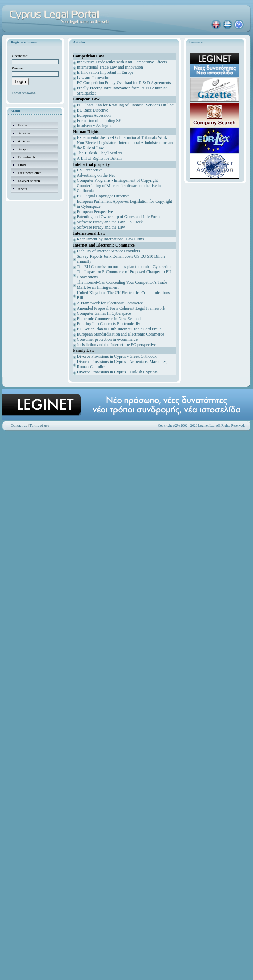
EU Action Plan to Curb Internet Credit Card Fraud (119, 329)
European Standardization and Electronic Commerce (120, 334)
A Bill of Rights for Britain (99, 158)
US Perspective (90, 170)
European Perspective (95, 212)
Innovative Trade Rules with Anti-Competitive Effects (122, 62)
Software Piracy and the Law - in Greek (110, 222)
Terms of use (40, 425)
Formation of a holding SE (99, 121)
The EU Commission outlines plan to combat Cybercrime (124, 267)
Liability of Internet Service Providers (108, 251)
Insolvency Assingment (96, 126)
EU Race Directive (92, 110)
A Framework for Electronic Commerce (110, 303)
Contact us (19, 425)
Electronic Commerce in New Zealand (109, 319)
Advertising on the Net (96, 175)
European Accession (94, 115)
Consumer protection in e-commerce (107, 339)
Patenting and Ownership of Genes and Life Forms (119, 217)
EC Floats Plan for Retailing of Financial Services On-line (125, 105)
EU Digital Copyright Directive (103, 196)
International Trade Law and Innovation (110, 67)
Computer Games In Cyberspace (104, 313)
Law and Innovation (93, 78)
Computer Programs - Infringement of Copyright (117, 180)
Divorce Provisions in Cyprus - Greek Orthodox (117, 356)
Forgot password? (24, 93)
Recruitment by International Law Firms (110, 239)
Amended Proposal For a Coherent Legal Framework (121, 308)
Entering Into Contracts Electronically (108, 324)
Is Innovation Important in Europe (105, 72)
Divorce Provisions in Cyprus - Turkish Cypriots (117, 372)
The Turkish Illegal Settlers (99, 153)
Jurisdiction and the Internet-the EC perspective (116, 345)
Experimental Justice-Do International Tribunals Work (122, 137)
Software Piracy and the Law (101, 227)
